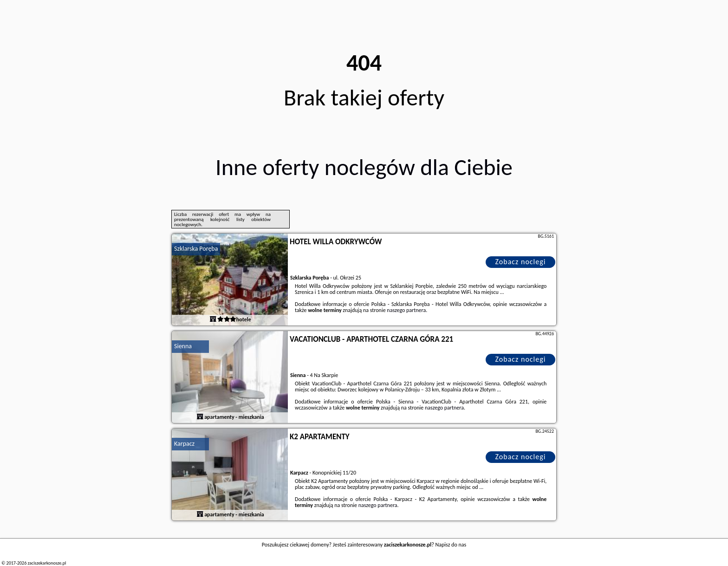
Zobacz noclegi (521, 262)
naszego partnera (406, 310)
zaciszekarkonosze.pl (47, 563)
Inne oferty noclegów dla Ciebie (364, 167)
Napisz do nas (451, 545)
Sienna (183, 346)
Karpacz (184, 444)
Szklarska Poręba (196, 249)
